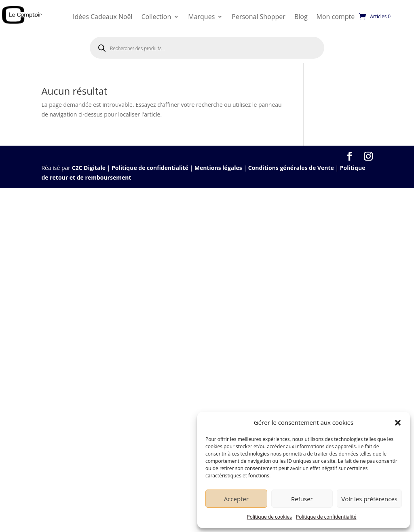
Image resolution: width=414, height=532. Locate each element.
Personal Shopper (259, 17)
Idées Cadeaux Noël (103, 17)
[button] (398, 423)
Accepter (236, 499)
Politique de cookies (270, 517)
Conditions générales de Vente (291, 168)
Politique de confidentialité (326, 517)
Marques (201, 17)
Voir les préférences (369, 499)
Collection (156, 17)
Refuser (302, 499)
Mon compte (336, 17)
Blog (301, 17)
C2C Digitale (89, 168)
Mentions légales (218, 168)
